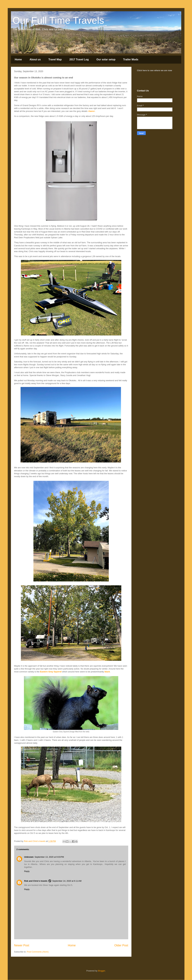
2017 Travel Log (79, 59)
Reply (27, 871)
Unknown (29, 857)
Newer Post (22, 945)
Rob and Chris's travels (36, 881)
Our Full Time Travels (58, 20)
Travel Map (55, 59)
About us (35, 59)
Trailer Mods (131, 59)
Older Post (121, 945)
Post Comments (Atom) (38, 952)
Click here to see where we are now (155, 70)
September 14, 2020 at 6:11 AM (67, 881)
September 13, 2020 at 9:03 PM (49, 857)
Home (18, 59)
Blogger (102, 971)
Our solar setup (106, 59)
